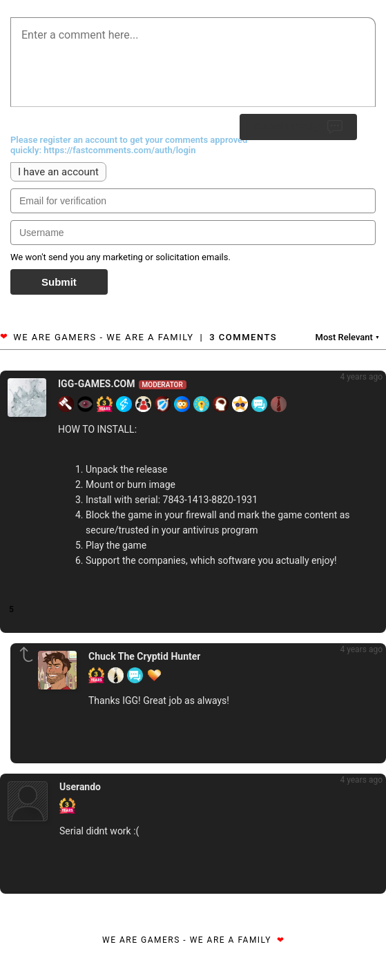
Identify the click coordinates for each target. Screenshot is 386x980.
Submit (59, 282)
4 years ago (361, 377)
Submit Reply (298, 127)
